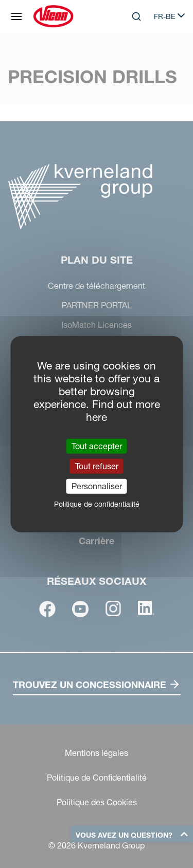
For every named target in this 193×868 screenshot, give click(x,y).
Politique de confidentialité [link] (97, 504)
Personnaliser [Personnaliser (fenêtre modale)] (97, 486)
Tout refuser (97, 466)
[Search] (136, 16)
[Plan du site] (16, 16)
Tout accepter (97, 446)
